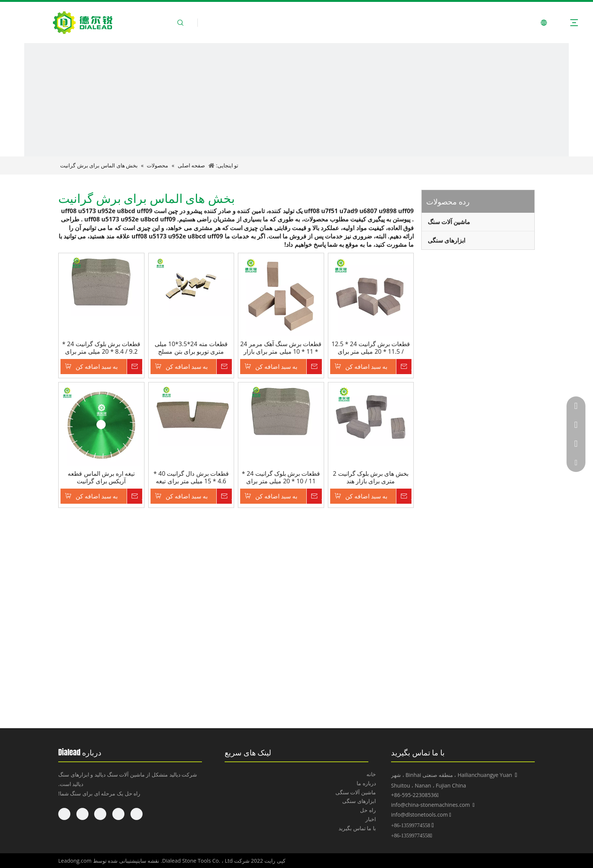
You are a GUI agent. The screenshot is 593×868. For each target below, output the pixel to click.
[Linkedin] (118, 814)
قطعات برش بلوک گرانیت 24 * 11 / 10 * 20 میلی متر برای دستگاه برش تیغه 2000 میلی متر (281, 477)
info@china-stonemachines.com (430, 805)
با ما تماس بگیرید (357, 828)
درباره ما (366, 783)
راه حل (368, 810)
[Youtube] (82, 814)
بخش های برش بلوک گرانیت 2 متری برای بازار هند (371, 477)
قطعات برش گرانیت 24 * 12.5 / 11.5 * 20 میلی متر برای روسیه (371, 348)
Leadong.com (75, 861)
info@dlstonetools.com (419, 815)
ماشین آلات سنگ (449, 222)
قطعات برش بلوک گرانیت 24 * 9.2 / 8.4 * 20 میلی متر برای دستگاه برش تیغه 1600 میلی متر (101, 348)
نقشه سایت (148, 861)
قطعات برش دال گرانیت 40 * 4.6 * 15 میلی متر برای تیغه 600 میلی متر (191, 477)
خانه (371, 774)
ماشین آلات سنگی (356, 792)
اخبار (371, 819)
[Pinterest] (64, 814)
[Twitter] (100, 814)
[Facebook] (137, 814)
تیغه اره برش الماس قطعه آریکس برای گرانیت (101, 477)
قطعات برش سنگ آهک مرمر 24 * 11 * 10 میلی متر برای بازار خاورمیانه (281, 348)
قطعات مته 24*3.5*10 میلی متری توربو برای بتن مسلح (191, 348)
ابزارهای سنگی (446, 240)
